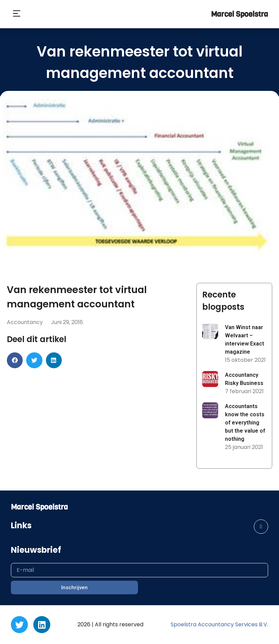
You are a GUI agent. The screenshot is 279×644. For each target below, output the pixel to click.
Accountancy (25, 322)
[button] (16, 14)
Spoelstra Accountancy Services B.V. (219, 624)
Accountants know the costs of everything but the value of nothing (245, 423)
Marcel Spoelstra (240, 14)
